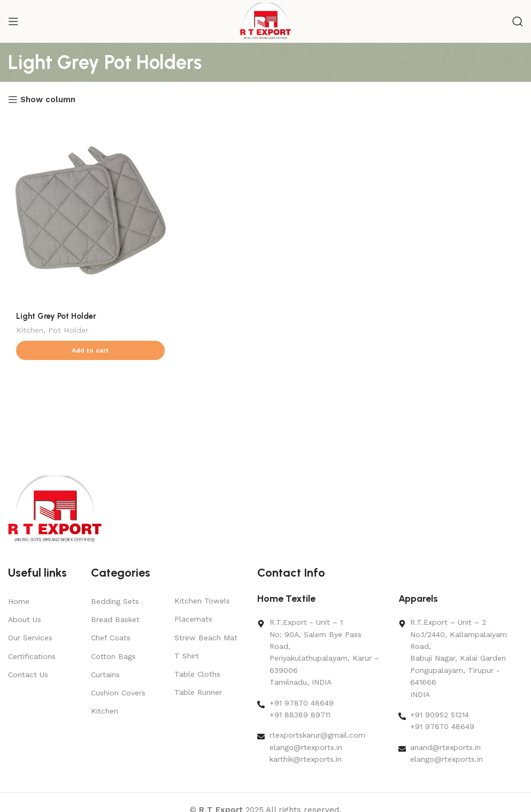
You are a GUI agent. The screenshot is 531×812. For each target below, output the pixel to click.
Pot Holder (68, 330)
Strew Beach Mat (206, 638)
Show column (48, 99)
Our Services (30, 638)
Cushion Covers (118, 693)
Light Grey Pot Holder (56, 316)
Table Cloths (197, 674)
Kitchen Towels (202, 601)
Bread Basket (115, 619)
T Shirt (187, 656)
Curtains (105, 675)
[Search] (518, 21)
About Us (25, 619)
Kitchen (30, 330)
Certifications (32, 656)
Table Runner (198, 692)
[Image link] (55, 509)
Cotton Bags (113, 656)
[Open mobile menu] (13, 21)
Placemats (193, 619)
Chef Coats (111, 638)
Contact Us (28, 675)
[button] (90, 350)
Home (19, 601)
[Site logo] (265, 21)
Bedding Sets (115, 601)
